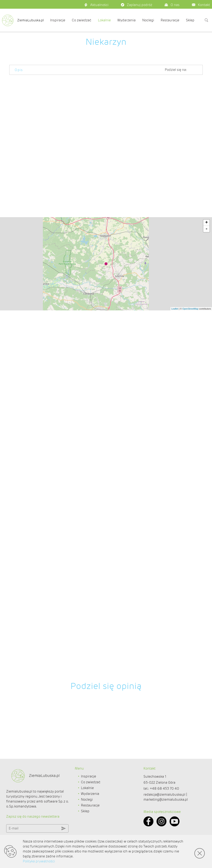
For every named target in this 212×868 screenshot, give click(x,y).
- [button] (207, 610)
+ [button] (207, 604)
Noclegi (148, 20)
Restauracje (170, 20)
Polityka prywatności (39, 861)
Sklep (190, 20)
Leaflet (175, 690)
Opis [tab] (19, 70)
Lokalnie (104, 20)
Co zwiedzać (82, 20)
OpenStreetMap (190, 690)
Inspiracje (58, 20)
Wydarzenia (126, 20)
